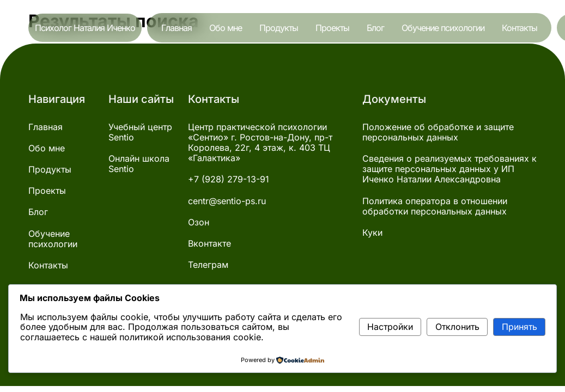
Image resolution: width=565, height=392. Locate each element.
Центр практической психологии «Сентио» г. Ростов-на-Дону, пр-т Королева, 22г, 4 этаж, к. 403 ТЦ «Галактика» (260, 143)
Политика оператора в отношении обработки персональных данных (435, 206)
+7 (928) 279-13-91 (229, 179)
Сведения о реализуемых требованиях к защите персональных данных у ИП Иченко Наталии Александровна (449, 169)
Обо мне (226, 28)
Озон (199, 222)
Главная (177, 28)
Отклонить (457, 327)
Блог (375, 28)
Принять (520, 327)
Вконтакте (209, 244)
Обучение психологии (443, 28)
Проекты (332, 28)
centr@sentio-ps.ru (227, 201)
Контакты (520, 28)
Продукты (279, 28)
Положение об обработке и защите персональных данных (438, 132)
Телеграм (208, 265)
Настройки (390, 327)
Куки (372, 233)
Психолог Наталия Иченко (85, 28)
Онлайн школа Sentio (139, 164)
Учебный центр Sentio (140, 132)
